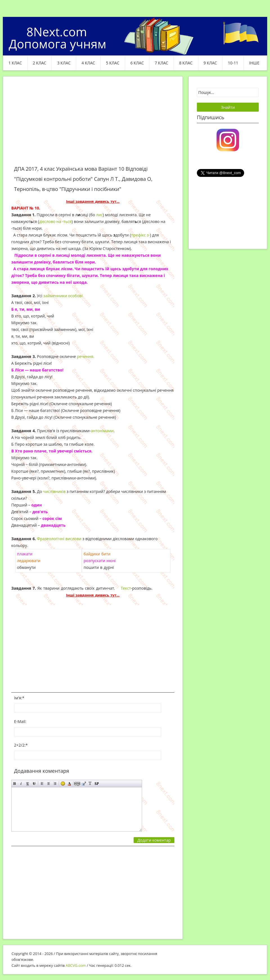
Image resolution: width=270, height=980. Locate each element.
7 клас (161, 63)
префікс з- (141, 235)
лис (100, 215)
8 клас (186, 63)
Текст (126, 588)
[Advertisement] (93, 124)
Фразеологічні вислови (59, 539)
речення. (85, 356)
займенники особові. (64, 296)
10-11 (233, 63)
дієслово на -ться (55, 221)
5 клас (113, 63)
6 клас (137, 63)
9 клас (210, 63)
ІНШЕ (254, 63)
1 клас (15, 63)
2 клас (40, 63)
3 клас (64, 63)
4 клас (88, 63)
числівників (54, 491)
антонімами (102, 431)
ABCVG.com (76, 965)
